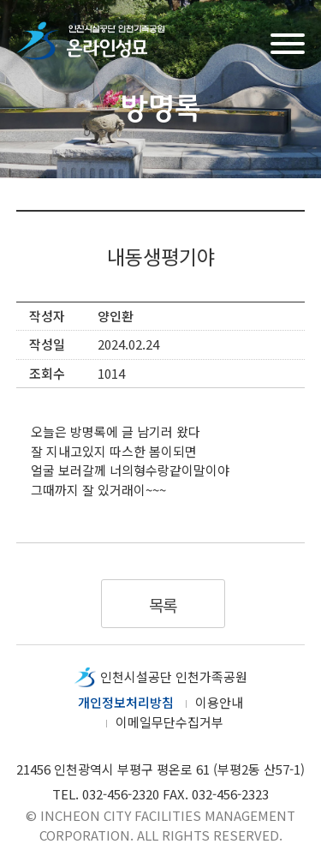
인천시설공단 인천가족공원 (174, 676)
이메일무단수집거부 (169, 722)
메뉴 (288, 42)
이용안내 (219, 702)
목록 (163, 605)
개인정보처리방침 (126, 702)
